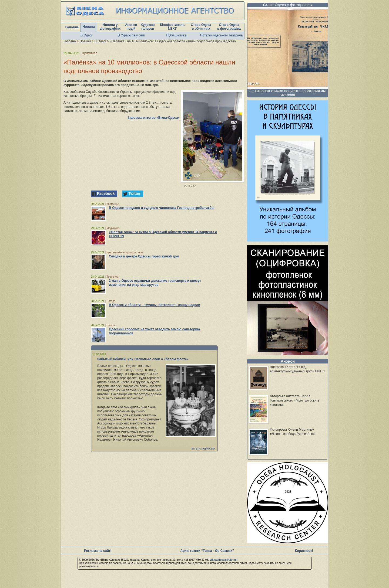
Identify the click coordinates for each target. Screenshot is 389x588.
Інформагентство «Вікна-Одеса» (154, 118)
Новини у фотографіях (110, 27)
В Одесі (86, 35)
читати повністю (203, 448)
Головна (72, 27)
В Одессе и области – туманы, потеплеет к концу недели (155, 305)
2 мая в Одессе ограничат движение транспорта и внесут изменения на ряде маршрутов (155, 283)
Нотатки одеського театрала (221, 35)
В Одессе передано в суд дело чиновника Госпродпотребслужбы (162, 208)
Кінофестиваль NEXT (172, 27)
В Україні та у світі (131, 35)
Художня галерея (148, 27)
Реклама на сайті (98, 551)
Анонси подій (131, 27)
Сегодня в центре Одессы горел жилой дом (144, 256)
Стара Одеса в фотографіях (229, 27)
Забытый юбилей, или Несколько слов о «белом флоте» (143, 359)
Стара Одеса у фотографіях (288, 5)
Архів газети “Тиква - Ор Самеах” (207, 551)
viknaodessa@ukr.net (224, 560)
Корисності (304, 551)
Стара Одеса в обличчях (201, 27)
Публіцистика (177, 35)
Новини (89, 27)
